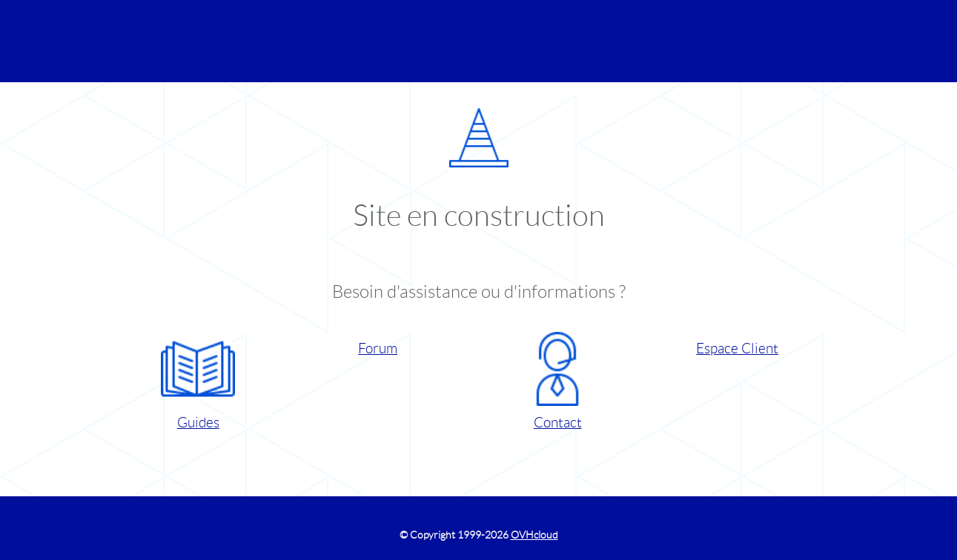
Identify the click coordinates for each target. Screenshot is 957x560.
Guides (198, 381)
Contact (557, 381)
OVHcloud (534, 535)
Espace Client (737, 349)
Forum (378, 349)
